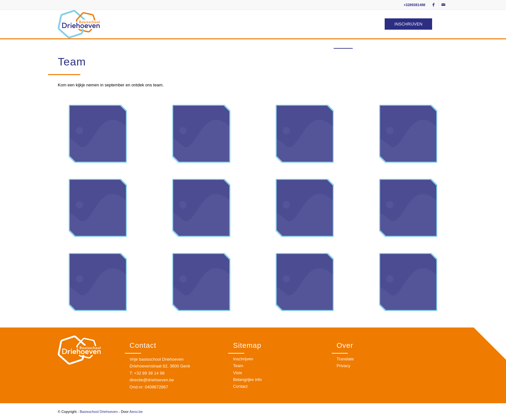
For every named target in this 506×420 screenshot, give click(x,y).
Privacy (344, 366)
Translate (345, 359)
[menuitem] (304, 44)
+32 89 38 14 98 (149, 373)
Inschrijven (243, 359)
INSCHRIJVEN (408, 24)
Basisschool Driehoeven (99, 412)
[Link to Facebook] (434, 5)
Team (238, 366)
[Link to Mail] (443, 5)
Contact (240, 386)
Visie (238, 373)
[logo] (79, 24)
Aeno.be (136, 412)
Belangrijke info (247, 380)
